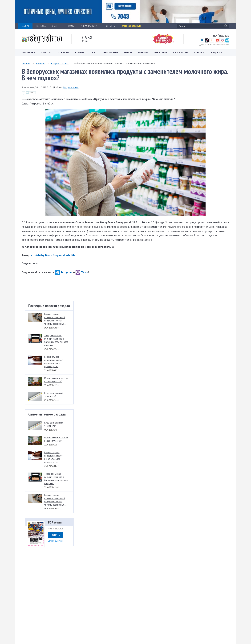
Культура (80, 52)
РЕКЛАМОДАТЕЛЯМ (90, 26)
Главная (26, 63)
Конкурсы (199, 52)
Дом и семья (160, 52)
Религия (128, 52)
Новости (40, 63)
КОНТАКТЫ (110, 26)
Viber (82, 272)
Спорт (94, 52)
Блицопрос (216, 52)
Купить (56, 535)
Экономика (63, 52)
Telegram (64, 272)
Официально (28, 52)
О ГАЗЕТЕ (57, 26)
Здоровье (143, 52)
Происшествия (110, 52)
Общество (46, 52)
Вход (215, 35)
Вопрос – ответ (180, 52)
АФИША (71, 26)
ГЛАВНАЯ (25, 26)
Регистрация (224, 35)
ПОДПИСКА (41, 26)
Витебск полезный (131, 26)
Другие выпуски (55, 541)
